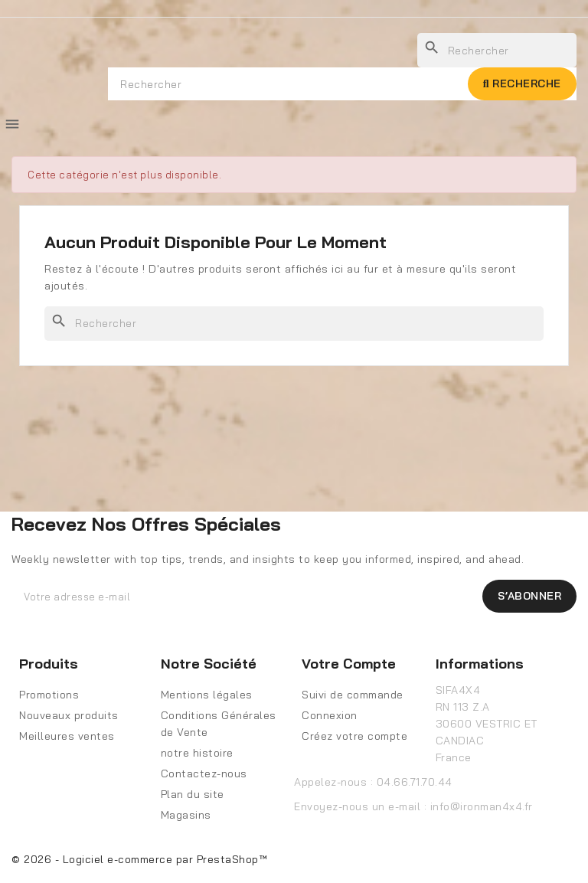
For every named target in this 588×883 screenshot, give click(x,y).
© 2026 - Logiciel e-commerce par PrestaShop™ (139, 859)
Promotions (49, 695)
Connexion (330, 715)
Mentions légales (207, 695)
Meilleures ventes (67, 736)
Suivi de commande (353, 695)
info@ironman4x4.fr (482, 806)
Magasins (186, 815)
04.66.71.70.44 (415, 782)
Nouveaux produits (69, 715)
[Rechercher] (294, 324)
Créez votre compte (354, 736)
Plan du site (193, 794)
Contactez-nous (204, 773)
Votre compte (349, 664)
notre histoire (197, 753)
